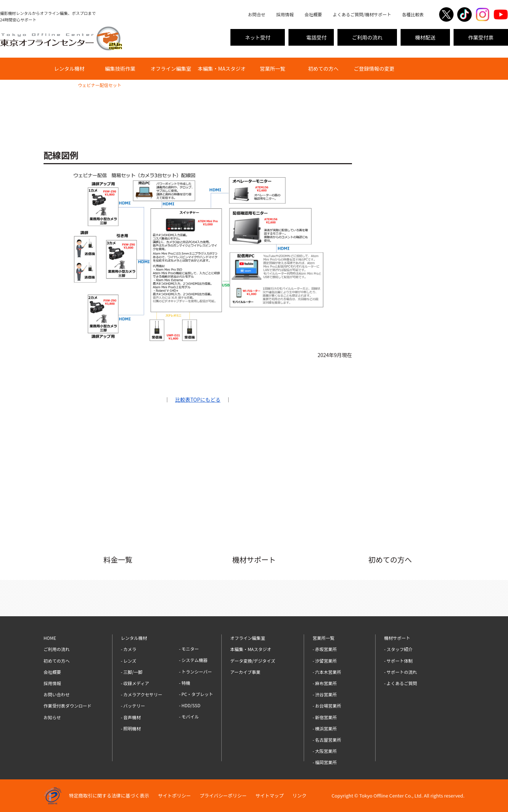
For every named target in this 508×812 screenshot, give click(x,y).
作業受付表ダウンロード (67, 706)
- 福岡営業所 (325, 762)
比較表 (67, 85)
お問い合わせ (57, 694)
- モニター (189, 649)
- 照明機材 (131, 728)
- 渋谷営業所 (325, 694)
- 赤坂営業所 (325, 649)
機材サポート (397, 638)
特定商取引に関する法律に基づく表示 (109, 796)
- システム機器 (193, 660)
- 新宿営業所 (325, 717)
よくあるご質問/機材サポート (362, 14)
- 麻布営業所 (325, 683)
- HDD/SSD (190, 705)
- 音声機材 (131, 717)
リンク (300, 796)
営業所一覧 (273, 69)
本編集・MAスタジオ (222, 69)
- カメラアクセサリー (142, 694)
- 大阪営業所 (325, 751)
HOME (50, 85)
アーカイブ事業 (245, 672)
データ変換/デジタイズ (253, 661)
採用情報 (285, 14)
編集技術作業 (120, 69)
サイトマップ (270, 796)
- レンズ (129, 661)
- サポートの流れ (400, 672)
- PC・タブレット (196, 694)
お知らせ (52, 717)
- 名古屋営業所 (327, 740)
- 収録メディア (135, 683)
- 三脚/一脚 (132, 672)
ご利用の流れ (367, 37)
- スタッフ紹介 (398, 649)
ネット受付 (258, 37)
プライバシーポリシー (223, 796)
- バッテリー (133, 706)
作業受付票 (481, 37)
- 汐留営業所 (325, 661)
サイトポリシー (174, 796)
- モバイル (189, 716)
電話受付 (316, 37)
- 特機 (185, 683)
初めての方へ (323, 69)
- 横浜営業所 (325, 728)
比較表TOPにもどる (198, 399)
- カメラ (129, 649)
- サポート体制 (398, 661)
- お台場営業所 (327, 706)
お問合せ (257, 14)
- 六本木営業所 (327, 672)
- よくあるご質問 (400, 683)
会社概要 (313, 14)
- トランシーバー (195, 672)
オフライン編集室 (171, 69)
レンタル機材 (69, 69)
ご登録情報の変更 (374, 69)
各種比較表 (413, 14)
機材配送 (425, 37)
